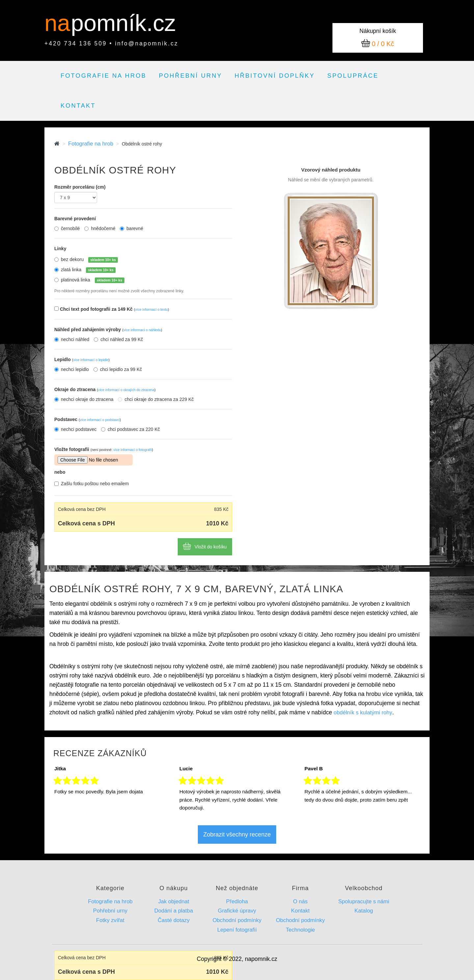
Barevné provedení (75, 219)
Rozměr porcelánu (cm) (80, 187)
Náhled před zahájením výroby (108, 330)
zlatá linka (88, 270)
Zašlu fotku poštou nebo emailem (92, 484)
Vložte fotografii (104, 449)
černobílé (67, 228)
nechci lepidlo (72, 369)
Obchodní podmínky (237, 920)
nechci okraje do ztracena (84, 399)
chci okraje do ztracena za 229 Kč (156, 399)
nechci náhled (72, 339)
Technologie (300, 930)
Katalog (364, 911)
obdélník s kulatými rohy (363, 713)
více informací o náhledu (142, 330)
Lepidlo (82, 359)
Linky (60, 249)
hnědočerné (100, 228)
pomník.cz (123, 23)
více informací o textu (151, 309)
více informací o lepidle (91, 360)
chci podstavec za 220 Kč (131, 429)
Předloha (237, 901)
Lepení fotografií (237, 930)
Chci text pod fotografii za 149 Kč (115, 309)
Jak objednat (173, 901)
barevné (132, 228)
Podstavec (88, 419)
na (60, 23)
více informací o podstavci (100, 420)
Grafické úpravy (237, 911)
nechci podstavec (75, 429)
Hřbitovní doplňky (275, 76)
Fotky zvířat (110, 920)
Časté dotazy (174, 920)
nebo (60, 472)
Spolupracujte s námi (364, 901)
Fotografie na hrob (104, 76)
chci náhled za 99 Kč (118, 339)
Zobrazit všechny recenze (237, 834)
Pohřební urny (191, 76)
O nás (300, 901)
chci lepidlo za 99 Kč (118, 369)
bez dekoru (89, 260)
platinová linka (93, 280)
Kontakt (78, 106)
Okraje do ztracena (105, 389)
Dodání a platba (174, 911)
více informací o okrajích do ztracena (126, 390)
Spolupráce (353, 76)
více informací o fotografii (132, 450)
